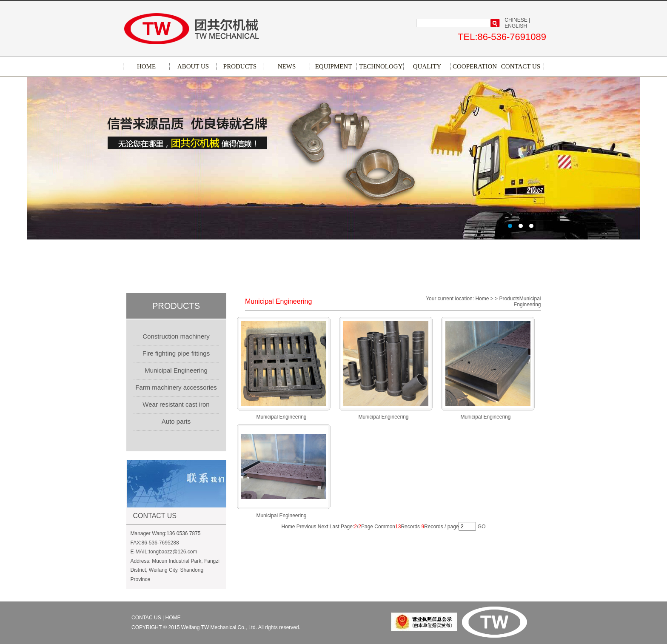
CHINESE (516, 20)
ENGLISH (516, 26)
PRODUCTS (240, 66)
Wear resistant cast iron (176, 404)
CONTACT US (521, 66)
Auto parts (176, 421)
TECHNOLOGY (380, 66)
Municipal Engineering (176, 370)
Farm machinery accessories (176, 387)
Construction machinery (176, 336)
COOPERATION (474, 66)
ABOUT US (193, 66)
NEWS (287, 66)
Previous (306, 527)
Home (288, 527)
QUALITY (427, 66)
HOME (146, 66)
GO (482, 527)
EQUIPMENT (334, 66)
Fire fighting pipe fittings (176, 353)
